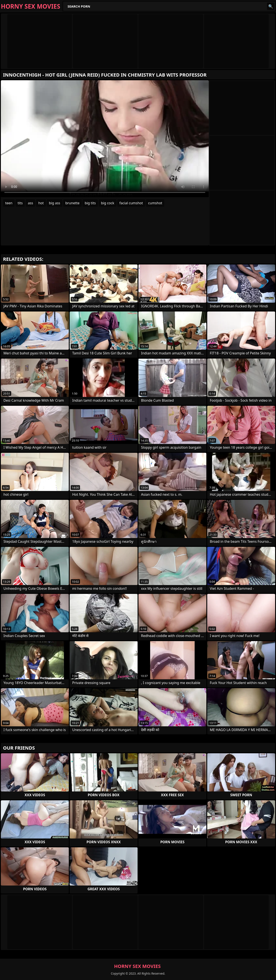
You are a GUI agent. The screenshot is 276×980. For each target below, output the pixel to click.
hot (41, 203)
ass (30, 203)
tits (20, 203)
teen (9, 203)
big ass (55, 203)
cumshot (155, 203)
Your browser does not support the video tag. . (105, 139)
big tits (90, 203)
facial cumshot (131, 203)
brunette (72, 203)
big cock (108, 203)
